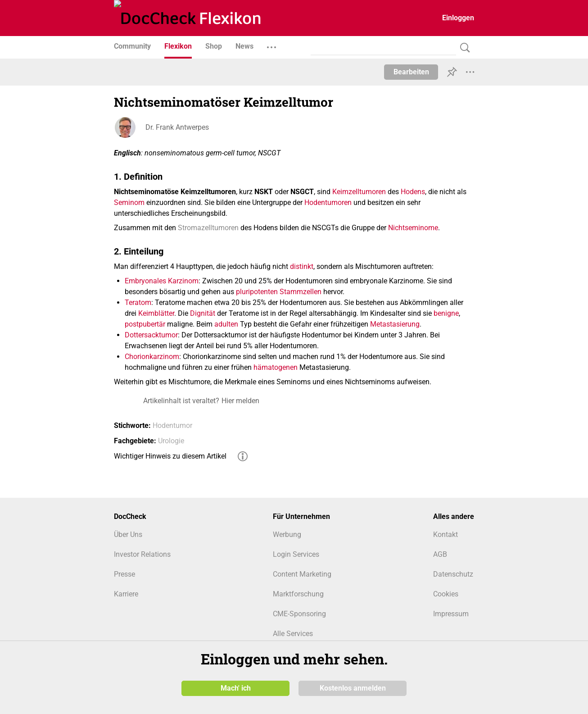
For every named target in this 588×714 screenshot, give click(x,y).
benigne (446, 313)
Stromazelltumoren (208, 228)
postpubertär (145, 324)
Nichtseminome (413, 228)
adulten (226, 324)
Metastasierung (395, 324)
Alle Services (293, 634)
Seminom (129, 202)
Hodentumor (172, 425)
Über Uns (128, 534)
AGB (440, 554)
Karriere (126, 594)
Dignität (203, 313)
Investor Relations (142, 554)
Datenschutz (453, 574)
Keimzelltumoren (359, 192)
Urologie (171, 441)
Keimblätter (156, 313)
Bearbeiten (411, 72)
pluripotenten (257, 292)
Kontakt (446, 534)
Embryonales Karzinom (162, 281)
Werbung (287, 534)
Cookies (446, 594)
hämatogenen (276, 367)
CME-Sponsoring (299, 614)
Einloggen (458, 18)
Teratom (138, 302)
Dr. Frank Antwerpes (177, 127)
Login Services (296, 554)
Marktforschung (298, 594)
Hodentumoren (328, 202)
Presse (124, 574)
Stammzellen (301, 292)
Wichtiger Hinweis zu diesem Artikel (170, 456)
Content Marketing (302, 574)
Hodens (413, 192)
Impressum (451, 614)
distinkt (302, 266)
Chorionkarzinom (152, 357)
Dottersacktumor (151, 335)
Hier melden (240, 401)
